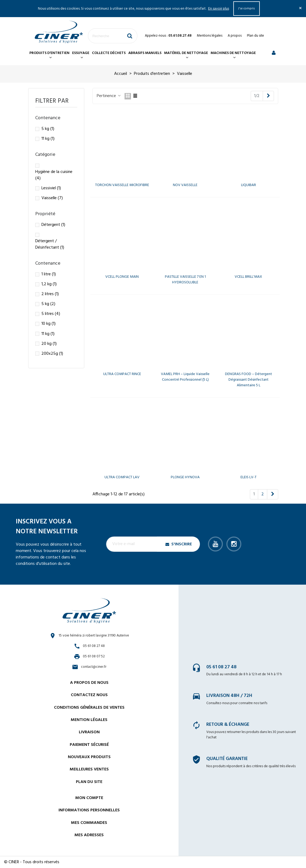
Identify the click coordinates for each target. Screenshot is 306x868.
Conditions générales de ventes (89, 708)
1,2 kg (49, 284)
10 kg (49, 324)
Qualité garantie (227, 759)
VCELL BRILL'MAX (248, 277)
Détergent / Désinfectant (50, 244)
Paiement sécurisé (89, 745)
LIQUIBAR (249, 185)
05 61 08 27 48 (221, 667)
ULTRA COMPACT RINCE (122, 374)
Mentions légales (210, 36)
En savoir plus (219, 9)
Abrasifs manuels (145, 53)
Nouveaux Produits (89, 757)
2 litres (50, 294)
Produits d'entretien (49, 53)
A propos (235, 36)
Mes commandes (89, 823)
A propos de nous (89, 683)
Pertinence (109, 96)
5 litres (51, 314)
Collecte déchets (109, 53)
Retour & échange (228, 725)
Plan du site (255, 36)
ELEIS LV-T (249, 477)
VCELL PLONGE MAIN (122, 277)
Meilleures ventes (89, 769)
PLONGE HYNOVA (185, 477)
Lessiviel (51, 188)
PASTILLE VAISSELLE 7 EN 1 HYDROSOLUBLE (185, 280)
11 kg (48, 139)
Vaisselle (52, 198)
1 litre (49, 274)
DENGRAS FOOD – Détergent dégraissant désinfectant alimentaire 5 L (249, 380)
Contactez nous (89, 695)
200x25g (52, 354)
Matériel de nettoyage (186, 53)
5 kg (48, 129)
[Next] (268, 96)
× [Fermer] (300, 9)
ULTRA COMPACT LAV (122, 477)
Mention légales (89, 720)
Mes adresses (89, 835)
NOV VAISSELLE (185, 185)
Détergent (53, 225)
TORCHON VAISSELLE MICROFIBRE (122, 185)
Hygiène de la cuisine (54, 175)
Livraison (89, 732)
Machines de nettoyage (233, 53)
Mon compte (89, 798)
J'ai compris (247, 9)
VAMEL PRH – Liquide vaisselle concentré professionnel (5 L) (185, 377)
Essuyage (81, 53)
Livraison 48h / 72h (229, 696)
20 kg (49, 344)
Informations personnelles (89, 810)
